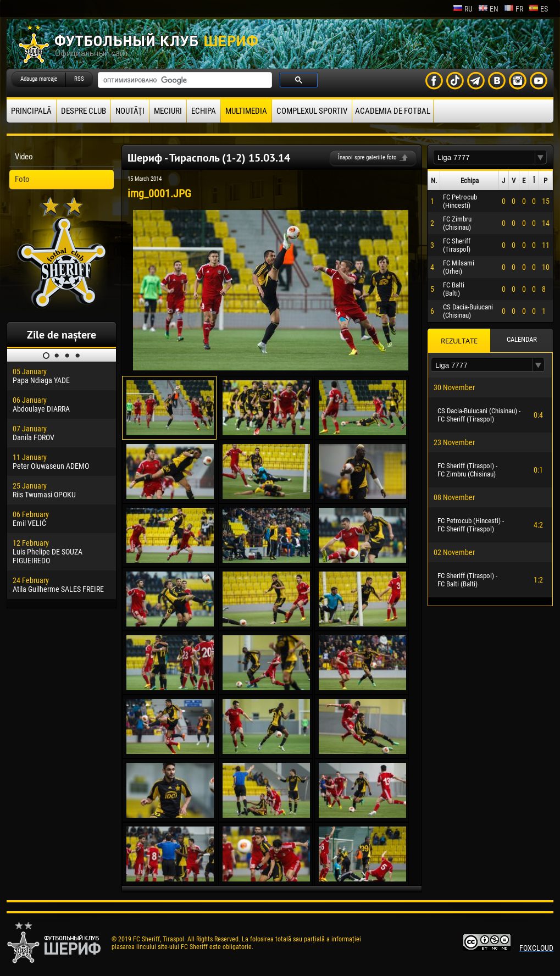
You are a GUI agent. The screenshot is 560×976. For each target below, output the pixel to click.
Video (24, 157)
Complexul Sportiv (312, 111)
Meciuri (168, 111)
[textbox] (484, 157)
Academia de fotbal (393, 111)
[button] (541, 157)
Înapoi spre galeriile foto (367, 157)
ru (463, 9)
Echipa (204, 111)
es (538, 9)
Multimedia (246, 111)
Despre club (84, 111)
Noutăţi (130, 111)
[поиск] (184, 80)
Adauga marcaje (39, 79)
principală (31, 111)
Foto (22, 179)
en (488, 9)
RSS (79, 79)
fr (514, 9)
